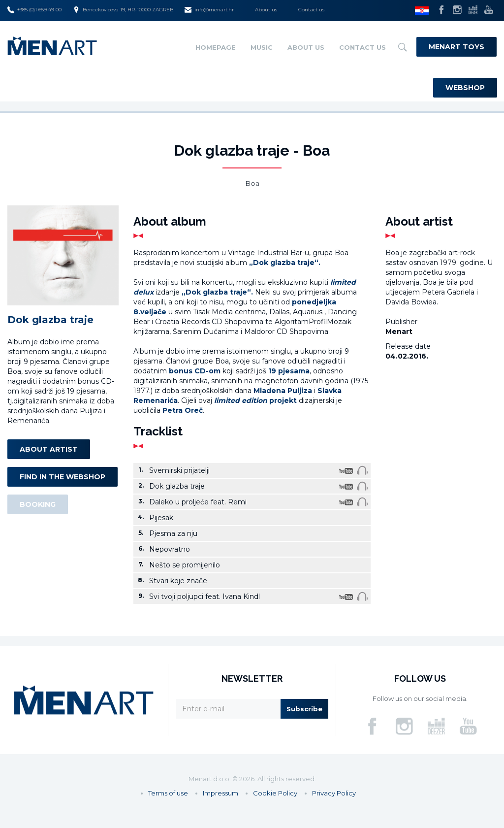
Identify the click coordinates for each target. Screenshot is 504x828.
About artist (49, 449)
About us (266, 10)
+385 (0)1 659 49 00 (34, 10)
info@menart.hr (209, 10)
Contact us (311, 10)
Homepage (216, 47)
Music (262, 47)
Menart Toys (457, 47)
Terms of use (168, 793)
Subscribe (304, 709)
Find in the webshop (63, 477)
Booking (38, 504)
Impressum (220, 793)
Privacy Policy (334, 793)
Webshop (465, 88)
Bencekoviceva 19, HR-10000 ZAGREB (123, 10)
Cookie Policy (275, 793)
